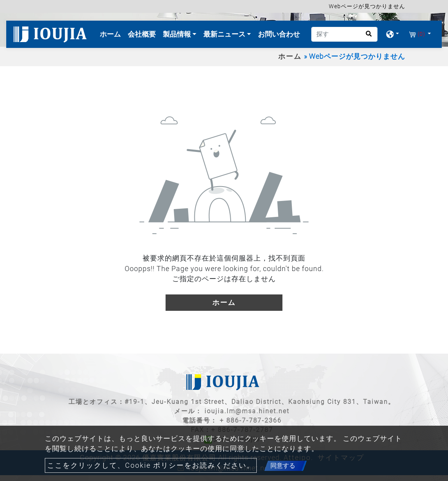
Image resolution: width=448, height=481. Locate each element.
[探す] (344, 34)
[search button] (366, 36)
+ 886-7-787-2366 (251, 420)
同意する (283, 466)
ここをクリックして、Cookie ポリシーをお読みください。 (151, 465)
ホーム (112, 33)
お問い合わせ (279, 34)
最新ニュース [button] (225, 34)
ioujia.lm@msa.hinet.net (247, 411)
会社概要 (142, 34)
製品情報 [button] (178, 34)
